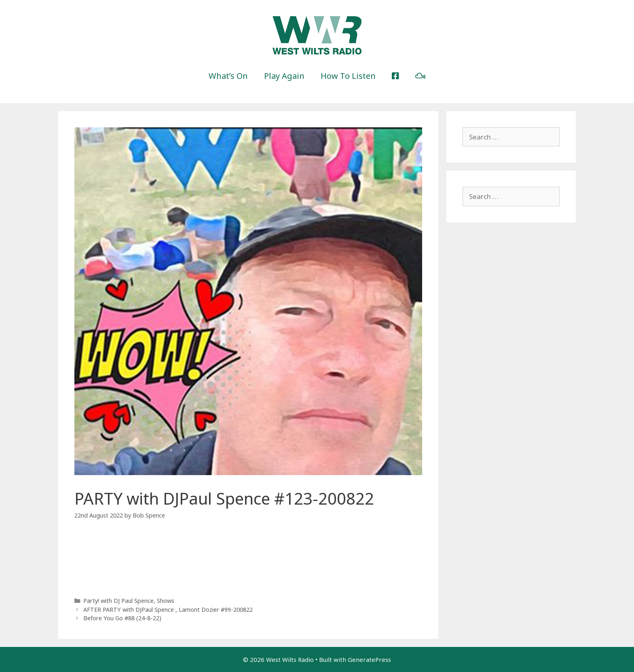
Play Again (284, 76)
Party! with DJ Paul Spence (118, 601)
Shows (166, 601)
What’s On (228, 76)
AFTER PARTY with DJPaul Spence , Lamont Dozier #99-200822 (168, 610)
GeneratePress (369, 659)
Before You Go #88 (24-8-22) (122, 618)
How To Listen (348, 76)
